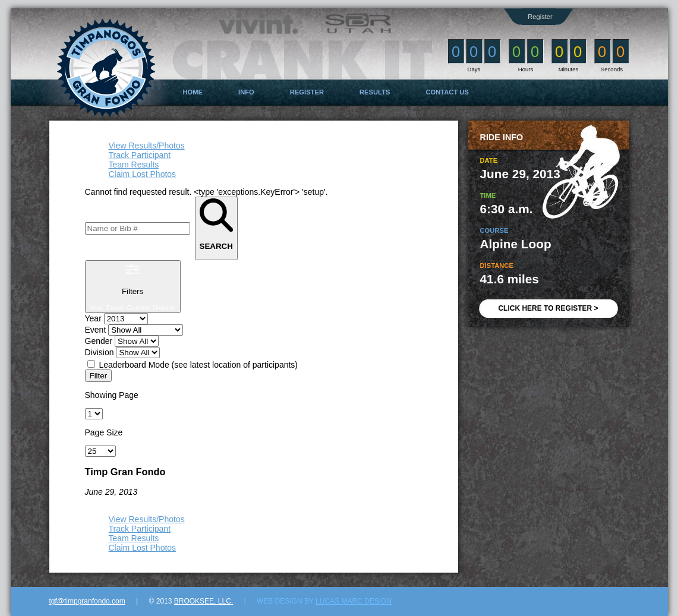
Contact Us (447, 92)
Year (93, 318)
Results (375, 92)
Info (246, 92)
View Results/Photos (147, 146)
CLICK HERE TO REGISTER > (548, 308)
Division (100, 352)
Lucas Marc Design (354, 601)
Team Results (134, 165)
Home (193, 92)
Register (540, 17)
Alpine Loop (516, 244)
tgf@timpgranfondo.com (87, 601)
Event (96, 330)
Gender (99, 341)
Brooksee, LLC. (204, 601)
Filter (99, 376)
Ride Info (502, 137)
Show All (101, 501)
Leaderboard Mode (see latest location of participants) (198, 365)
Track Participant (140, 155)
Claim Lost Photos (143, 174)
